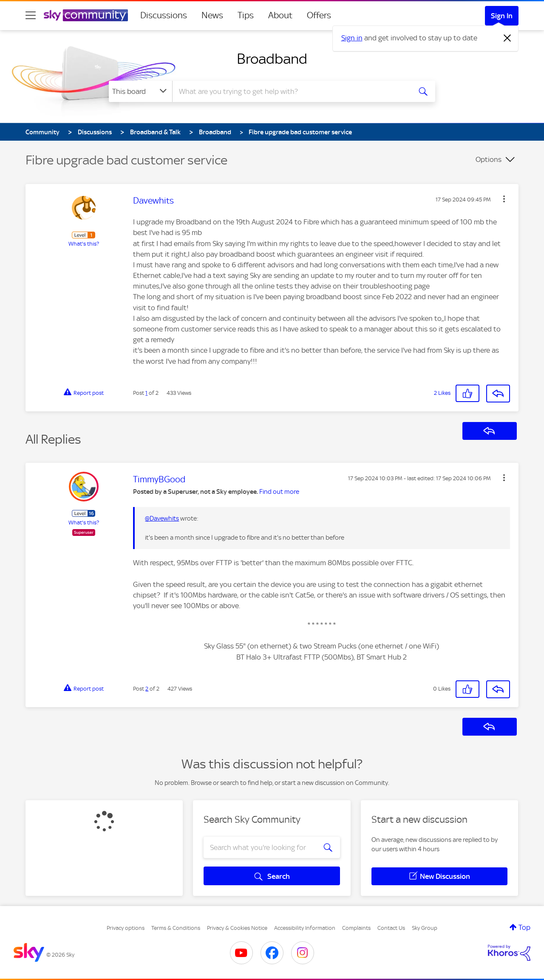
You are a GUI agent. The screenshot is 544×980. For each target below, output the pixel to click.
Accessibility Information (305, 928)
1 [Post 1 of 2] (146, 393)
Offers (319, 15)
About (280, 15)
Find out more (279, 492)
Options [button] (489, 159)
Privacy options (126, 928)
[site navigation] (31, 15)
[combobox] (291, 91)
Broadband (272, 59)
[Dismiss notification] (507, 38)
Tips (246, 15)
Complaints (356, 928)
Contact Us (391, 928)
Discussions (164, 15)
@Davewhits (162, 518)
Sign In (502, 16)
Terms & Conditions (176, 928)
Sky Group (425, 928)
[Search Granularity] (140, 91)
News (212, 15)
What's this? (84, 244)
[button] (504, 199)
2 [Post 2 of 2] (147, 689)
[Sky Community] (86, 15)
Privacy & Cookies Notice (237, 928)
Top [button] (524, 927)
